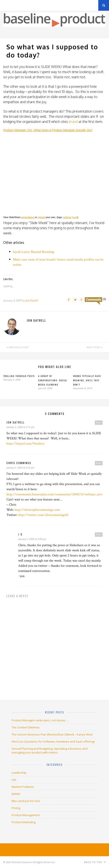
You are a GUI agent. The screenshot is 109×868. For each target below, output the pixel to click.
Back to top (95, 862)
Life (14, 780)
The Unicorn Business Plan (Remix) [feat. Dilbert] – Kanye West (52, 734)
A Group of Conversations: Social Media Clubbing (53, 380)
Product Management (26, 815)
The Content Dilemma (26, 727)
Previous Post (18, 347)
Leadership (19, 773)
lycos (75, 217)
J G (20, 534)
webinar (67, 217)
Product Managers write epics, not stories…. (40, 720)
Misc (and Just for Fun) (26, 801)
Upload (41, 217)
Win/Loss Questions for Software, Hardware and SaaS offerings (53, 741)
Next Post (95, 347)
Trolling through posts (19, 376)
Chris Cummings (19, 463)
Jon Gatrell (32, 301)
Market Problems (23, 787)
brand (73, 122)
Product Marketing (23, 822)
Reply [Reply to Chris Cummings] (99, 463)
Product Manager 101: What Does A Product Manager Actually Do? (48, 130)
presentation (28, 217)
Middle (16, 794)
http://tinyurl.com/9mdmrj (25, 444)
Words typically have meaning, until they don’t (87, 380)
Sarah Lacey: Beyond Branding (33, 252)
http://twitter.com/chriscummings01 (43, 515)
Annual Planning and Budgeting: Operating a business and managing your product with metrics (50, 750)
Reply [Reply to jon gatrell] (99, 422)
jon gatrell (16, 422)
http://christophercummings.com (37, 510)
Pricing (16, 808)
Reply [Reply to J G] (99, 534)
